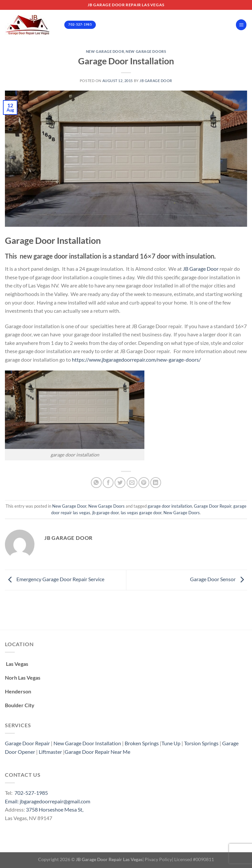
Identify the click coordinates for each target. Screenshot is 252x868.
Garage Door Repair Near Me (97, 752)
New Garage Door (105, 51)
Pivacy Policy (158, 859)
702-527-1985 (31, 793)
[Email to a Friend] (132, 483)
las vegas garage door (141, 513)
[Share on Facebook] (108, 483)
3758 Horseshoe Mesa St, (55, 809)
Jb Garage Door (156, 81)
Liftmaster (50, 752)
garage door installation (170, 506)
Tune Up (171, 743)
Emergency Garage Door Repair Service (55, 579)
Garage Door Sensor (219, 579)
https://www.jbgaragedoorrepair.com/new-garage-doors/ (136, 360)
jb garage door (105, 513)
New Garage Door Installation (87, 743)
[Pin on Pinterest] (144, 483)
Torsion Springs (201, 743)
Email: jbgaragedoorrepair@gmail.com (48, 801)
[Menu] (241, 25)
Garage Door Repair (213, 506)
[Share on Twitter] (120, 483)
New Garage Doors (146, 51)
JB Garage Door (201, 269)
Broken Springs (142, 743)
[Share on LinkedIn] (156, 483)
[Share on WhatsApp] (96, 483)
